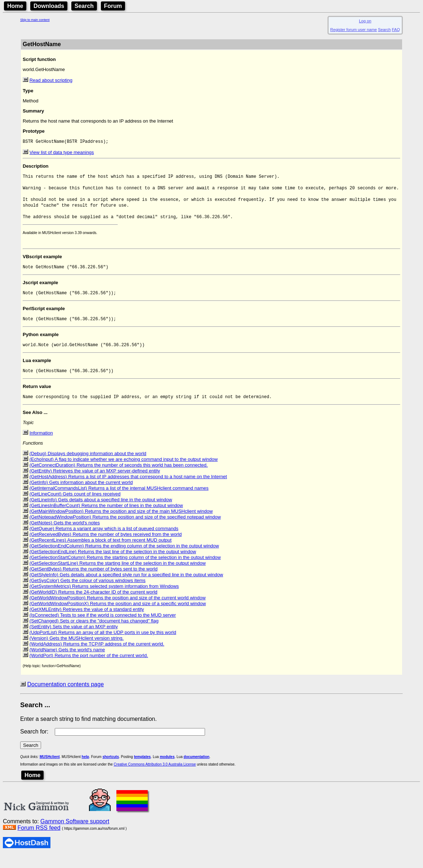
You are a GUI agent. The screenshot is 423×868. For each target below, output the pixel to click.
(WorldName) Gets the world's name (67, 662)
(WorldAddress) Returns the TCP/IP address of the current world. (97, 656)
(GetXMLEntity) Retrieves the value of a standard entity (87, 622)
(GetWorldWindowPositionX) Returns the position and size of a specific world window (118, 616)
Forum (113, 6)
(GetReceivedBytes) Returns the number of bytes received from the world (106, 547)
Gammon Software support (75, 834)
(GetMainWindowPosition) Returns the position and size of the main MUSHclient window (121, 524)
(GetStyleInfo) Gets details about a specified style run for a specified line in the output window (126, 587)
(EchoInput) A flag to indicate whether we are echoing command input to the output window (124, 472)
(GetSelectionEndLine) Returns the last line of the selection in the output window (113, 564)
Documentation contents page (65, 697)
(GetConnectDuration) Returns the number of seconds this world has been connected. (119, 478)
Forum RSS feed (39, 840)
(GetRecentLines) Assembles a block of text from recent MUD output (101, 553)
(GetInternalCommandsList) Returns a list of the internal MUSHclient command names (119, 501)
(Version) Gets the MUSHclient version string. (77, 651)
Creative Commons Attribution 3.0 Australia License (155, 777)
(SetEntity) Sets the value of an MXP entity (74, 639)
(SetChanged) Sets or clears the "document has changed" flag (94, 633)
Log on (365, 21)
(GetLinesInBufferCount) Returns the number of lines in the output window (106, 518)
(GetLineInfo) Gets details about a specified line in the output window (101, 512)
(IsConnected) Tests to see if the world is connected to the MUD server (103, 628)
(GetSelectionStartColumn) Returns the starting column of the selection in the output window (125, 570)
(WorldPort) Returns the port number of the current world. (89, 668)
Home (15, 6)
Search (84, 6)
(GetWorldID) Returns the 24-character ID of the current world (93, 605)
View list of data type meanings (62, 153)
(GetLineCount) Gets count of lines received (75, 506)
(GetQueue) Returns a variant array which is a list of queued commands (104, 541)
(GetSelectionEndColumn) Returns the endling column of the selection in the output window (124, 558)
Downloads (49, 6)
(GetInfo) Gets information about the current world (81, 495)
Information (41, 446)
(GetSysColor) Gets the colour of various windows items (88, 593)
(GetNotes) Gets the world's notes (65, 535)
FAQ (396, 30)
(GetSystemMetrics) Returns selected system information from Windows (104, 599)
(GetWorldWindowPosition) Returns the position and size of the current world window (118, 610)
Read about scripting (51, 80)
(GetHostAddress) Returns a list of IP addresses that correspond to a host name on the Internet (128, 489)
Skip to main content (35, 20)
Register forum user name (354, 30)
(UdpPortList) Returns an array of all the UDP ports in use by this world (103, 645)
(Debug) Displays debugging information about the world (88, 466)
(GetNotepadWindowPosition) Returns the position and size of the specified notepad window (125, 530)
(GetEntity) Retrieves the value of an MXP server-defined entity (95, 483)
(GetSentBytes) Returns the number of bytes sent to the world (94, 581)
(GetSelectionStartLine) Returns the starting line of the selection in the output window (118, 576)
